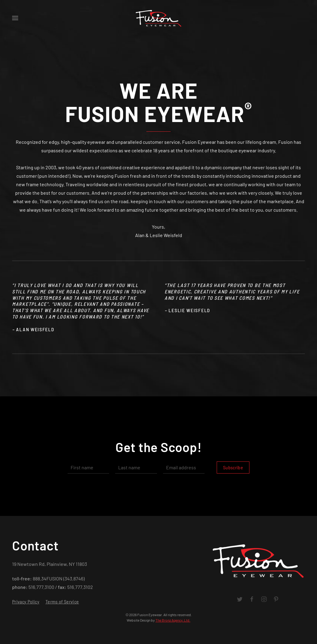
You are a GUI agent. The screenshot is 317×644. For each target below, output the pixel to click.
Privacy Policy (26, 601)
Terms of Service (62, 601)
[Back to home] (158, 18)
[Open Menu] (15, 18)
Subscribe (233, 467)
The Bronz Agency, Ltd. (173, 620)
